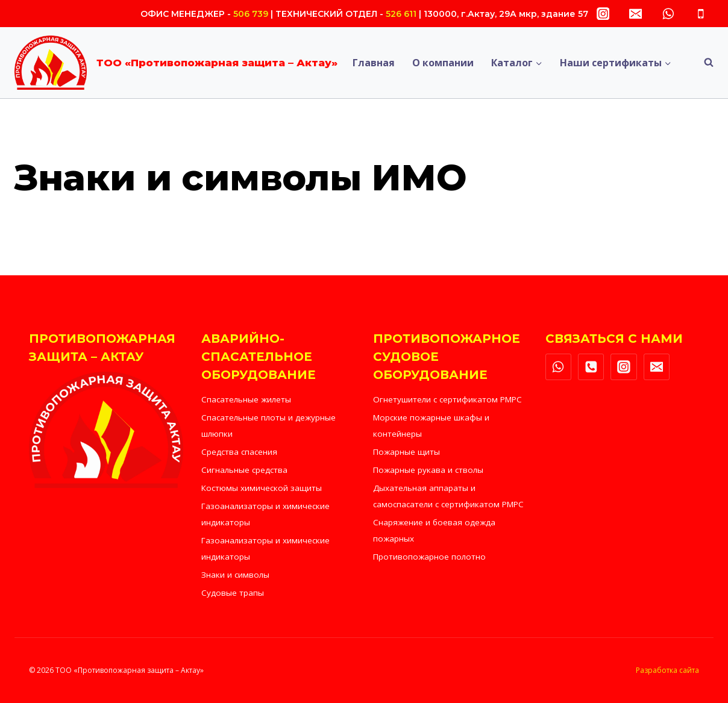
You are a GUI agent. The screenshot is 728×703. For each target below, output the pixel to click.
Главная (374, 63)
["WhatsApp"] (668, 14)
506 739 (251, 14)
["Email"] (635, 14)
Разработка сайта (667, 670)
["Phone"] (701, 14)
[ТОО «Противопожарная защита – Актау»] (176, 63)
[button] (538, 63)
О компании (443, 63)
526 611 (401, 14)
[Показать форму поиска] (703, 63)
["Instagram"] (603, 14)
